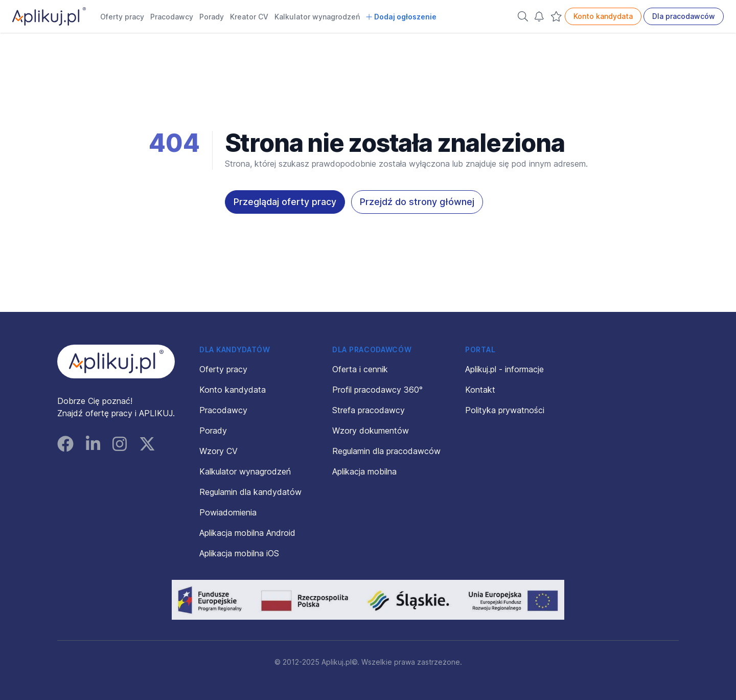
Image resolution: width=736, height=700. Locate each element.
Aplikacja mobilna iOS (239, 553)
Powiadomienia (228, 512)
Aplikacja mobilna (364, 471)
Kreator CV (249, 17)
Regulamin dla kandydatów (250, 492)
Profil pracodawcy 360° (377, 390)
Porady (212, 17)
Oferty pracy (122, 17)
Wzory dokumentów (371, 431)
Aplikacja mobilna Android (247, 533)
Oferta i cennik (360, 369)
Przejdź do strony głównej (417, 202)
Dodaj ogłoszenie (401, 17)
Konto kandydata (603, 16)
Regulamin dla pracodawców (386, 451)
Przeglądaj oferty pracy (285, 202)
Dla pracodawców (684, 16)
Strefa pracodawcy (369, 410)
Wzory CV (218, 451)
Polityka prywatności (505, 410)
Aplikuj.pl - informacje (504, 369)
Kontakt (480, 390)
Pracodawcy (172, 17)
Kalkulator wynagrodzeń (317, 17)
